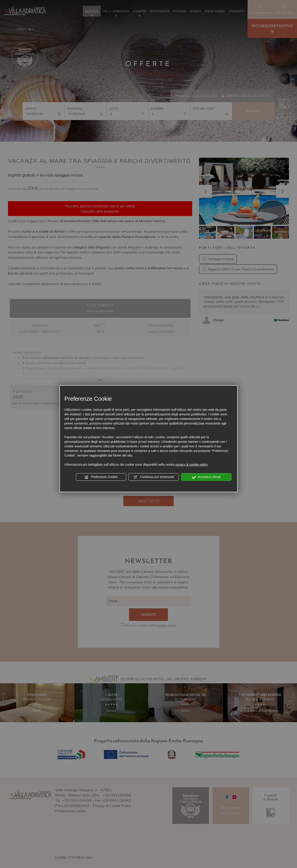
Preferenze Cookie (101, 477)
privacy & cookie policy (192, 465)
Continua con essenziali (154, 477)
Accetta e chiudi (206, 477)
